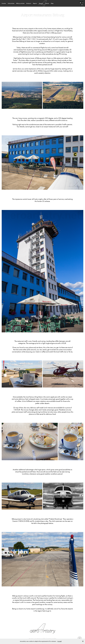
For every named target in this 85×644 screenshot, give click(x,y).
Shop (52, 3)
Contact (47, 3)
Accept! (60, 641)
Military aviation (20, 3)
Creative (4, 3)
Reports (35, 3)
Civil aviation (11, 3)
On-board (29, 3)
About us (41, 3)
